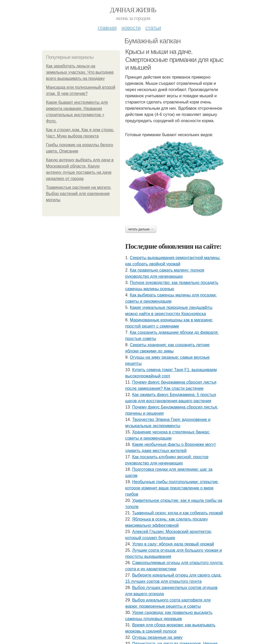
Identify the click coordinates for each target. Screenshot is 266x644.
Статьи (153, 28)
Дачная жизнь (133, 10)
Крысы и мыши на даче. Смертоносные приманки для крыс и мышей (174, 60)
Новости (131, 28)
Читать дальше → (141, 229)
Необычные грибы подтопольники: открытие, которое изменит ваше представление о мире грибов (172, 488)
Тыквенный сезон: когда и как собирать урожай (178, 513)
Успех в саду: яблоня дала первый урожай (173, 544)
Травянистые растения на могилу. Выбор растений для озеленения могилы (79, 194)
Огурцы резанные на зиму (157, 637)
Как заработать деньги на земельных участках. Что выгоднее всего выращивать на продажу (80, 72)
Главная (107, 28)
